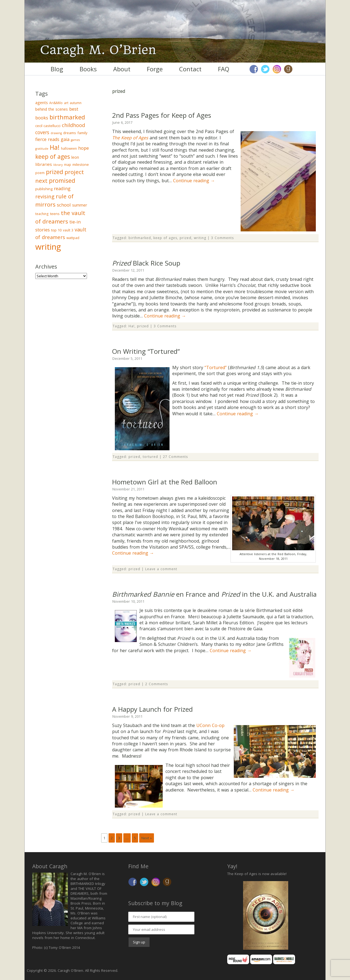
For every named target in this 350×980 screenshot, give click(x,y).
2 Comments (157, 684)
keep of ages (165, 238)
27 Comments (175, 457)
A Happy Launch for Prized (152, 709)
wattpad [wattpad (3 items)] (73, 238)
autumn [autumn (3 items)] (76, 103)
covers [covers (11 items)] (42, 132)
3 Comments (222, 238)
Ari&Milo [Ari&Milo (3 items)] (56, 103)
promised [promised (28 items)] (62, 180)
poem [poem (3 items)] (40, 173)
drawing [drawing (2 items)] (56, 133)
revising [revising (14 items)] (45, 196)
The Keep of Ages (130, 138)
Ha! (132, 326)
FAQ (224, 69)
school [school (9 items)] (64, 205)
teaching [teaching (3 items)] (42, 214)
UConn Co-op (210, 725)
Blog (57, 69)
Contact (190, 69)
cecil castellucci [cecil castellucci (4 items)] (48, 126)
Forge (155, 69)
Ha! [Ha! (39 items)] (55, 147)
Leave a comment (161, 569)
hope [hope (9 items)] (84, 148)
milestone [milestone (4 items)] (81, 164)
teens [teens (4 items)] (55, 214)
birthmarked (140, 238)
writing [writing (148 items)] (48, 247)
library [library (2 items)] (58, 165)
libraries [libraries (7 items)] (44, 164)
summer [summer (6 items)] (80, 205)
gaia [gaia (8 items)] (65, 139)
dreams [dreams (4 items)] (70, 133)
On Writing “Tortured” (146, 351)
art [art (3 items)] (66, 103)
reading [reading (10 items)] (62, 188)
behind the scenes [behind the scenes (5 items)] (52, 109)
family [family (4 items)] (82, 133)
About (122, 69)
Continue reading (194, 181)
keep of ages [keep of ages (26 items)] (53, 156)
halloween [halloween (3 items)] (69, 148)
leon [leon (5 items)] (75, 157)
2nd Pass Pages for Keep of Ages (162, 115)
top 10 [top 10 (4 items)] (56, 230)
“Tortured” (216, 367)
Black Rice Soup (146, 263)
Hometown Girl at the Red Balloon (165, 482)
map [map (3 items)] (68, 165)
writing (200, 238)
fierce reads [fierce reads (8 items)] (47, 139)
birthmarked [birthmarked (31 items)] (67, 117)
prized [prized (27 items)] (55, 172)
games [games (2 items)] (75, 140)
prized (186, 238)
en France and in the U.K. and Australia (214, 594)
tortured (150, 457)
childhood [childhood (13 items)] (73, 125)
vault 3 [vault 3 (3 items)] (68, 230)
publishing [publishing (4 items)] (44, 189)
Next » (147, 838)
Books (88, 69)
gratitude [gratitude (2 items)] (42, 149)
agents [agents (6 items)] (42, 102)
